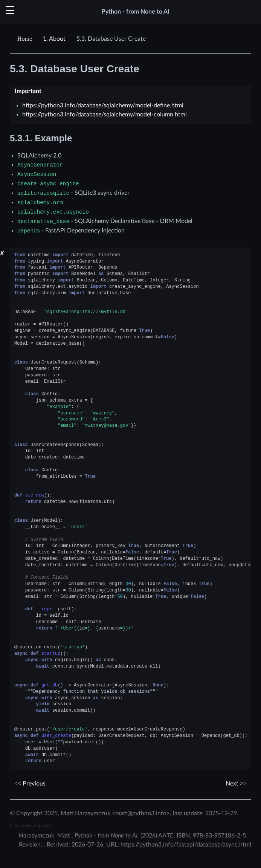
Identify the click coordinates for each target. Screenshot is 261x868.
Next (236, 784)
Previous (30, 784)
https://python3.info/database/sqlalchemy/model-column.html (105, 115)
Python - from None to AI (136, 12)
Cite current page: (31, 826)
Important (28, 91)
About (54, 39)
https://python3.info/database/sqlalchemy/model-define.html (103, 105)
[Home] (26, 39)
